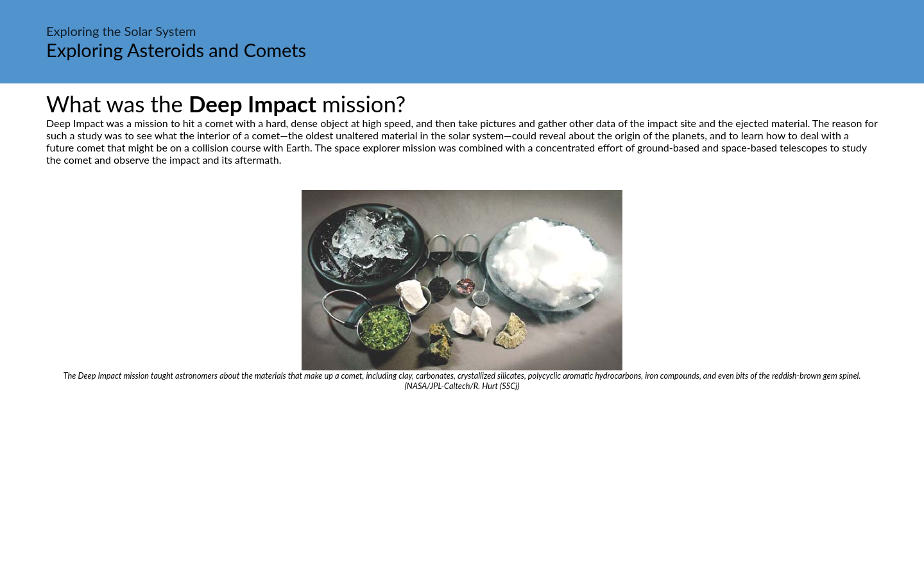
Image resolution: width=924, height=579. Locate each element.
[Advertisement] (462, 487)
